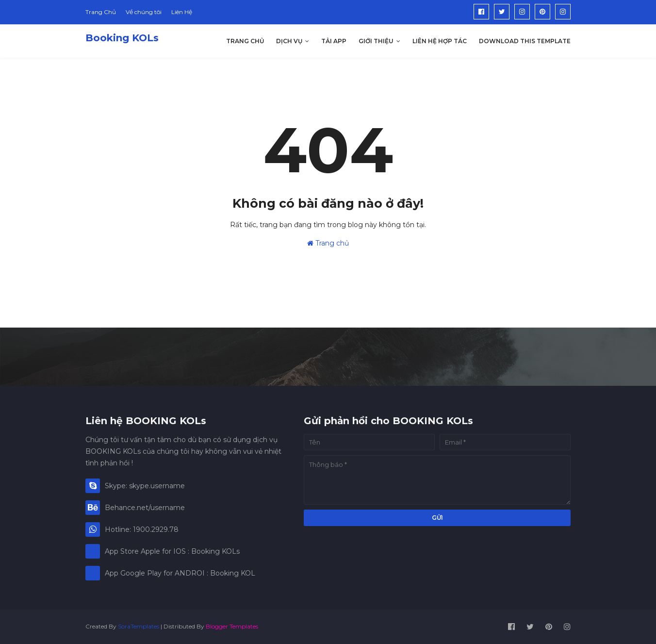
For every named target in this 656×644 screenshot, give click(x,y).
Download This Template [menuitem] (525, 41)
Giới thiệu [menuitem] (376, 41)
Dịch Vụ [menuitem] (289, 41)
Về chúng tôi (144, 12)
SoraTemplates (139, 626)
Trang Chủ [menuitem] (245, 41)
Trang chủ (328, 243)
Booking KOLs (122, 38)
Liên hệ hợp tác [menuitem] (440, 41)
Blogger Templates (232, 626)
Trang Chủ (101, 12)
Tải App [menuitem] (334, 41)
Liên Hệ (182, 12)
